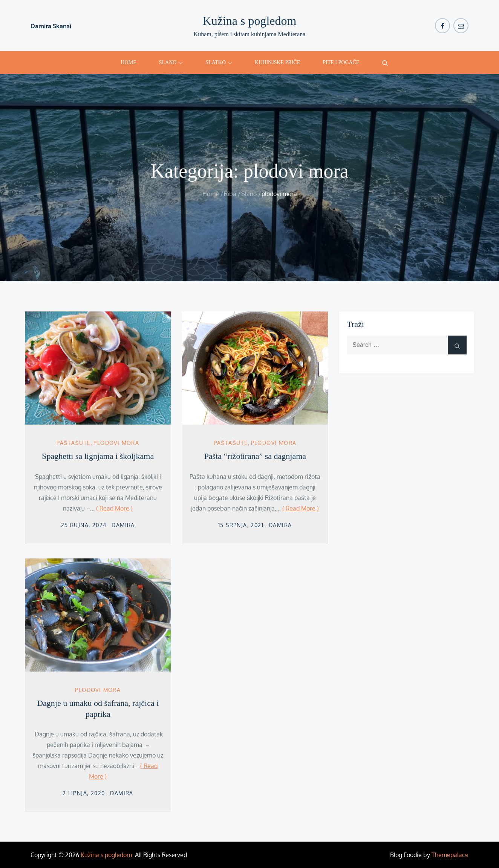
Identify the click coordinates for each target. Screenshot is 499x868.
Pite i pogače (341, 62)
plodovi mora (116, 443)
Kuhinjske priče (277, 62)
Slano (171, 62)
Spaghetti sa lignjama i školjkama (98, 456)
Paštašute (73, 443)
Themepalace (450, 855)
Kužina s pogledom (250, 21)
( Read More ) (114, 508)
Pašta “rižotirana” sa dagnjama (255, 456)
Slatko (219, 62)
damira (123, 525)
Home (129, 62)
